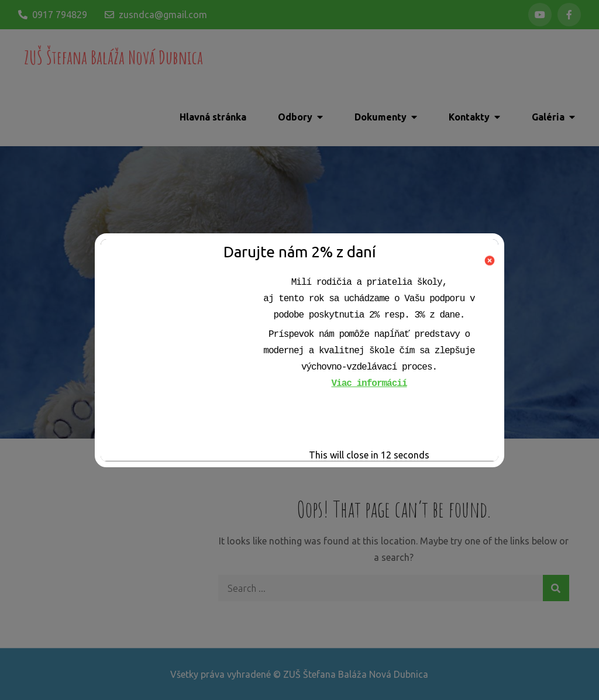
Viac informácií (369, 384)
